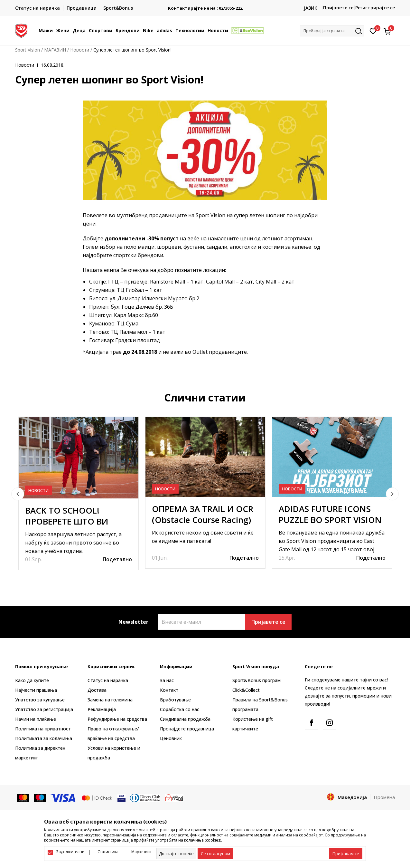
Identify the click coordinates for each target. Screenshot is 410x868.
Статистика (108, 852)
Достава (97, 690)
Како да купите (32, 680)
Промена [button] (384, 797)
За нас (167, 680)
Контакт (169, 690)
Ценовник (171, 738)
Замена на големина (110, 700)
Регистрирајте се (375, 8)
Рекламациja (102, 709)
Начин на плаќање (36, 719)
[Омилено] (373, 31)
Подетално (117, 559)
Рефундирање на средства (117, 719)
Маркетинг (142, 852)
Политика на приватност (43, 729)
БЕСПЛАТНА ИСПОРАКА (205, 6)
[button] (332, 31)
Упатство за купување (40, 700)
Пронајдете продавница (187, 729)
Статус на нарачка (108, 680)
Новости (80, 50)
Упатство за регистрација (44, 709)
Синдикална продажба (185, 719)
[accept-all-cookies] (346, 854)
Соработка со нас (180, 709)
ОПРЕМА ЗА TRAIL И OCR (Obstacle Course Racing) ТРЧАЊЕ (203, 520)
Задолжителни (70, 852)
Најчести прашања (36, 690)
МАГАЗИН (55, 50)
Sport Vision (28, 50)
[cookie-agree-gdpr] (215, 854)
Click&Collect (246, 690)
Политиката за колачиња (44, 738)
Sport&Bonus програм (256, 680)
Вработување (175, 700)
